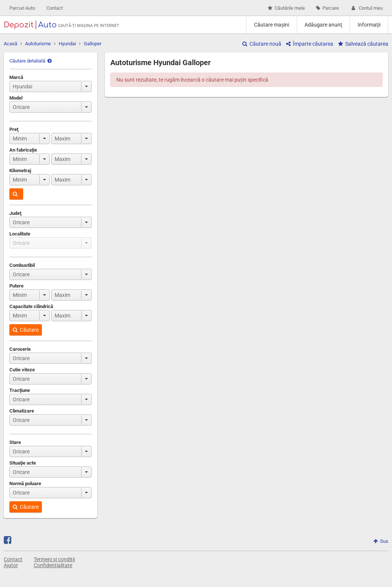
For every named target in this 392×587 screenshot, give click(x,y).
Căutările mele (286, 8)
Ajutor (11, 565)
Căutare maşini (272, 25)
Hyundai (67, 44)
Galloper (93, 44)
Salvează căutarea (363, 44)
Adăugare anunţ (323, 25)
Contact (55, 8)
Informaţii (369, 25)
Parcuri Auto (22, 8)
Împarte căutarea (310, 44)
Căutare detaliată (30, 61)
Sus (381, 541)
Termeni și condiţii (54, 559)
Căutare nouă (262, 44)
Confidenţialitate (53, 565)
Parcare (327, 8)
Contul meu (366, 8)
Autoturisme (38, 44)
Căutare (26, 330)
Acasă (10, 44)
